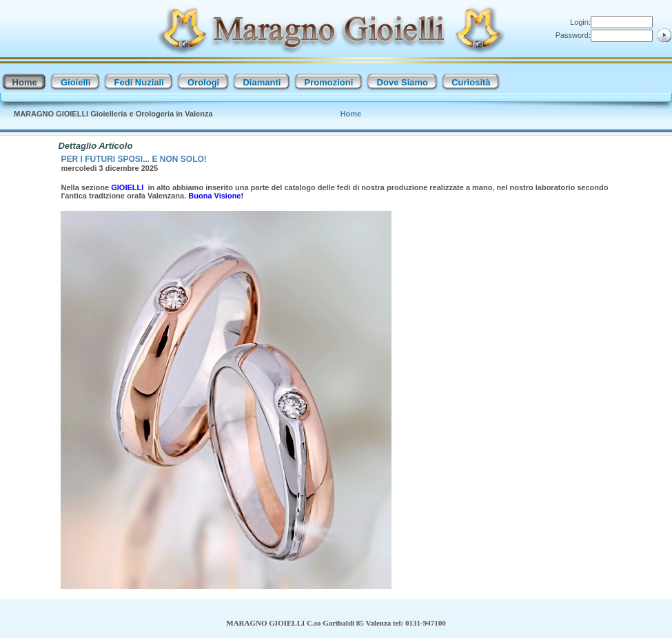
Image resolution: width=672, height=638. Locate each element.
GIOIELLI (128, 187)
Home (351, 114)
